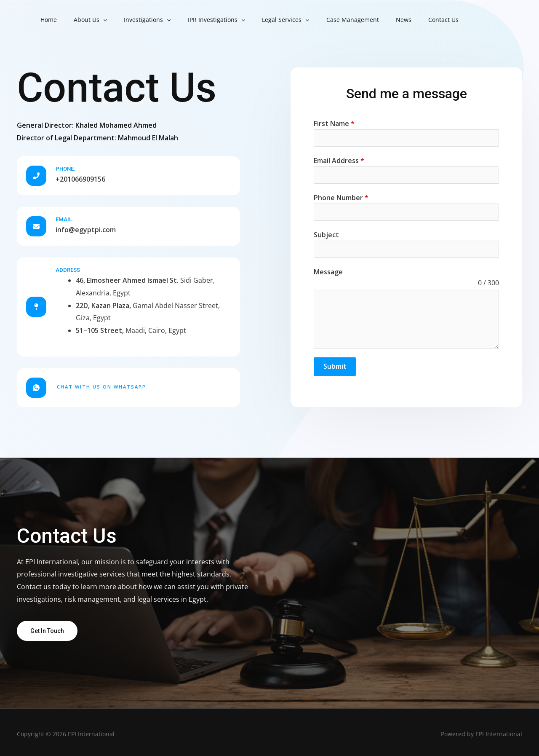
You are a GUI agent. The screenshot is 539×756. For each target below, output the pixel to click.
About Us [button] (83, 20)
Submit (335, 366)
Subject (326, 235)
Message (328, 272)
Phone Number (341, 198)
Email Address (339, 161)
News (371, 20)
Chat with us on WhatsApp (101, 383)
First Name (334, 123)
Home (46, 20)
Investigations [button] (135, 20)
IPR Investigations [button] (199, 20)
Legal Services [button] (263, 20)
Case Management (325, 20)
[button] (96, 20)
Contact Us (406, 20)
